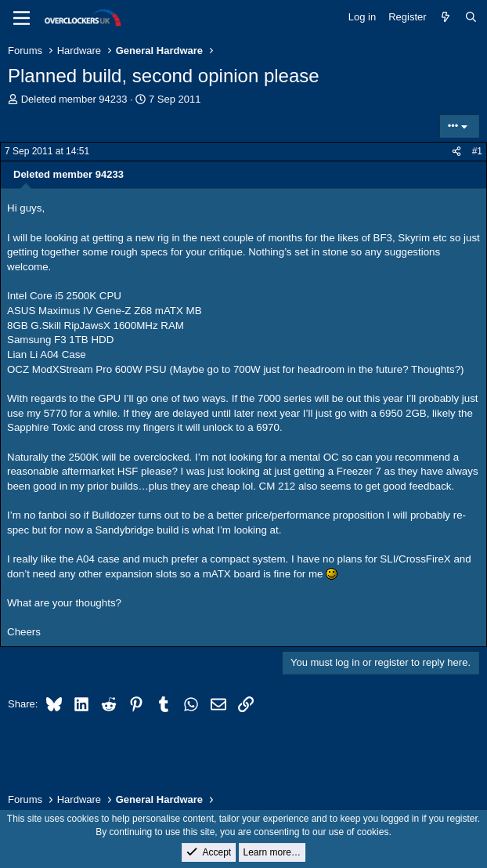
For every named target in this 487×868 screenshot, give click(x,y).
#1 (477, 151)
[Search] (471, 17)
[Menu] (22, 18)
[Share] (456, 152)
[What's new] (446, 17)
